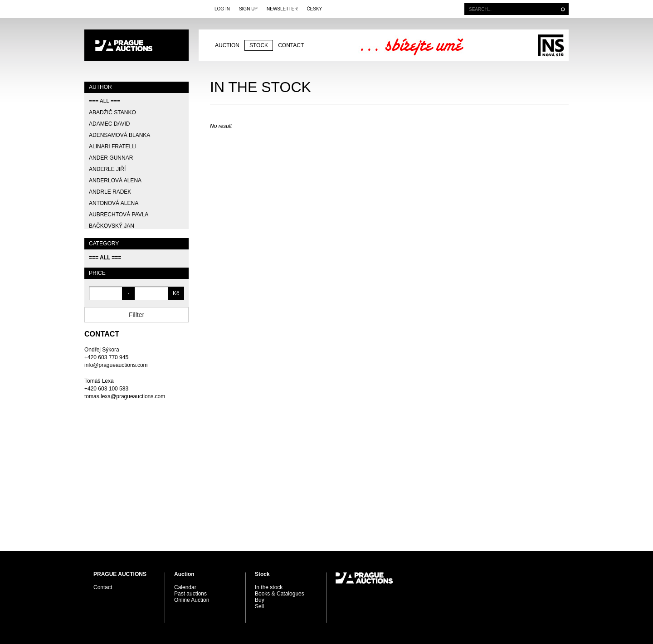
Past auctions (190, 594)
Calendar (185, 587)
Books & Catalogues (280, 594)
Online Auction (192, 600)
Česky (314, 9)
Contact (291, 45)
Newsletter (282, 9)
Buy (260, 600)
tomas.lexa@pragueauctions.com (125, 396)
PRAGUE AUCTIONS (136, 45)
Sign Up (248, 9)
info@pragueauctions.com (116, 365)
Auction (227, 45)
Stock (259, 45)
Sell (259, 606)
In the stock (269, 587)
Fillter (136, 315)
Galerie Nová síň (551, 45)
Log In (222, 9)
